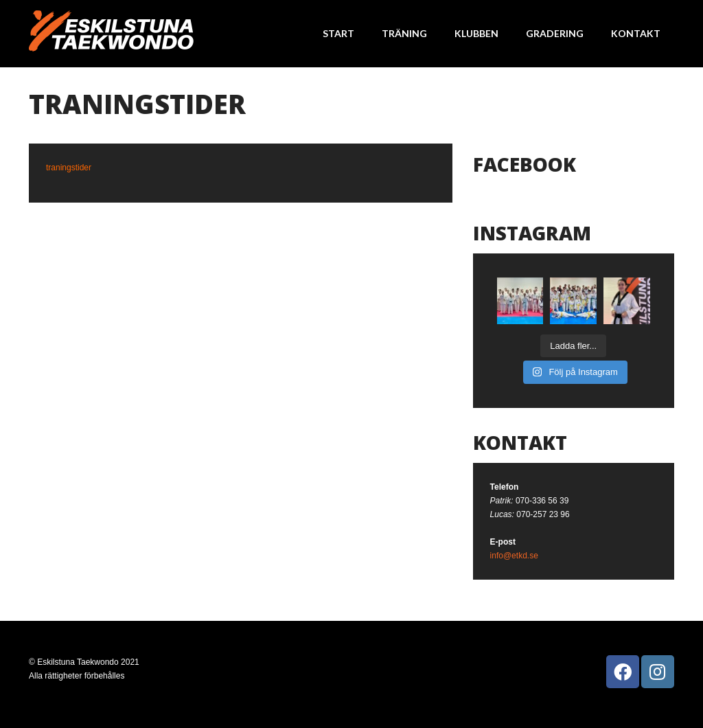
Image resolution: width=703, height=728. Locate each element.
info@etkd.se (514, 556)
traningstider (69, 168)
